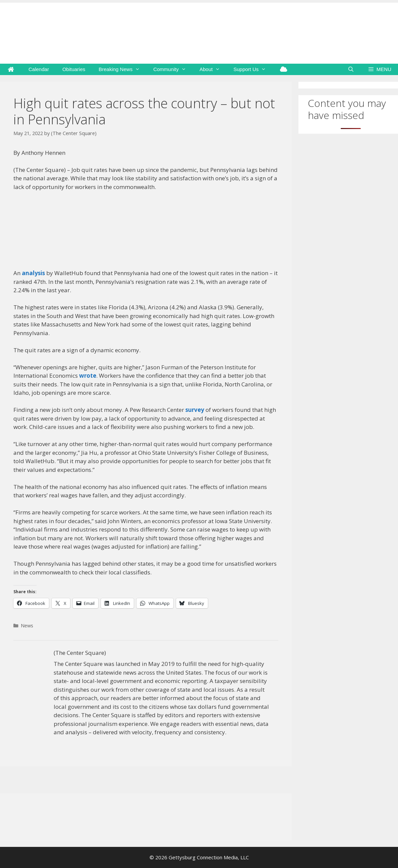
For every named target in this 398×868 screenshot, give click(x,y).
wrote (88, 376)
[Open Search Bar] (351, 69)
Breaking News (123, 69)
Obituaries (74, 69)
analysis (33, 273)
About (213, 69)
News (27, 626)
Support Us (253, 69)
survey (195, 410)
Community (173, 69)
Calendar (39, 69)
